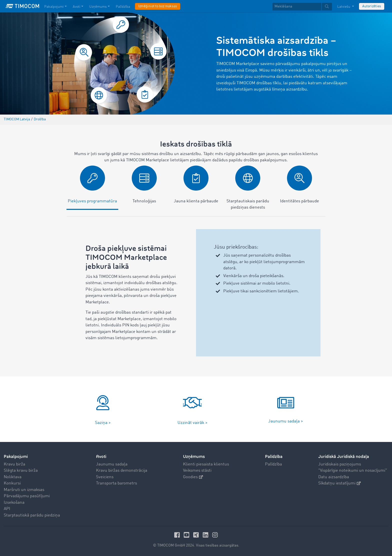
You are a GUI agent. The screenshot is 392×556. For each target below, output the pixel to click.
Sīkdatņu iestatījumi (339, 483)
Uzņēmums (194, 457)
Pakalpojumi (16, 457)
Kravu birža (14, 464)
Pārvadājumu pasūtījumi (27, 496)
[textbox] (302, 7)
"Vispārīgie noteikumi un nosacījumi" (353, 471)
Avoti (101, 457)
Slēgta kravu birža (21, 471)
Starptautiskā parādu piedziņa (32, 515)
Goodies (193, 477)
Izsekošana (14, 503)
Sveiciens (105, 477)
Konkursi (12, 483)
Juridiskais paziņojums (340, 464)
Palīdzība (273, 464)
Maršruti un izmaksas (24, 490)
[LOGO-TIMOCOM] (22, 6)
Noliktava (13, 477)
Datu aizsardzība (334, 477)
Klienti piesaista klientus (206, 464)
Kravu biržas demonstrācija (122, 471)
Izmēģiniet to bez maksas (158, 6)
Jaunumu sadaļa (112, 464)
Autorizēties (372, 6)
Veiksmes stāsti (197, 471)
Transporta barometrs (116, 483)
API (7, 509)
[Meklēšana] (297, 7)
